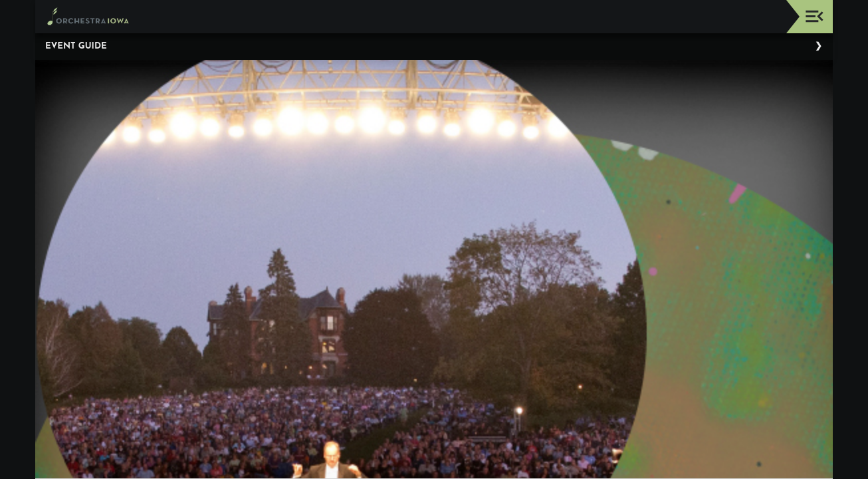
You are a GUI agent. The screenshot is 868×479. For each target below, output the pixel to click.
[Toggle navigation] (814, 16)
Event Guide (76, 46)
